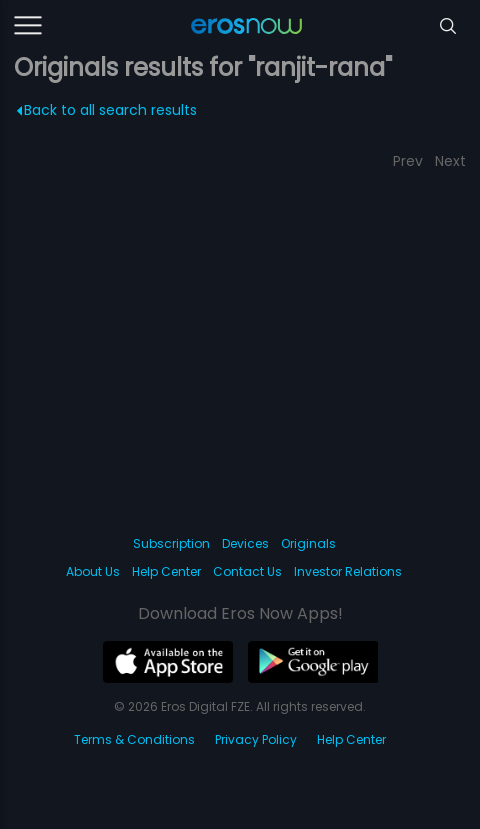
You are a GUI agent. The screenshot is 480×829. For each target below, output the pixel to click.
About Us (93, 571)
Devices (245, 543)
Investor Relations (348, 571)
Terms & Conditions (134, 739)
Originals (308, 543)
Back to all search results (107, 110)
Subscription (171, 543)
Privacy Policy (256, 739)
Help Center (166, 571)
